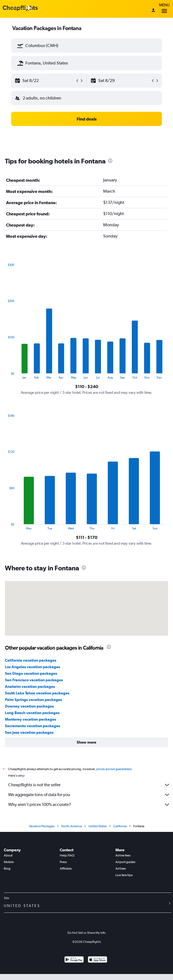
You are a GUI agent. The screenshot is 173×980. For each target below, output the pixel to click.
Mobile (9, 862)
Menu (164, 9)
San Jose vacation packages (29, 732)
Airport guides (125, 862)
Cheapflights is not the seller (89, 785)
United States (98, 826)
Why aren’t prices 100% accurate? (89, 805)
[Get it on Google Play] (74, 960)
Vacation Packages (42, 826)
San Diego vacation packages (31, 673)
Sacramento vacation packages (32, 726)
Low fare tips (124, 875)
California (120, 826)
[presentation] (110, 161)
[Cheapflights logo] (20, 8)
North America (71, 826)
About (8, 855)
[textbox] (87, 46)
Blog (7, 868)
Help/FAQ (67, 855)
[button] (20, 46)
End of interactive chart (5, 375)
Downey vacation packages (29, 706)
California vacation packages (31, 660)
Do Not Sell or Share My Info (87, 933)
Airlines (121, 868)
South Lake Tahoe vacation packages (37, 693)
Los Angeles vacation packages (32, 667)
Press (63, 862)
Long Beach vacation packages (32, 713)
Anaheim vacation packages (30, 686)
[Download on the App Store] (98, 960)
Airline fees (123, 855)
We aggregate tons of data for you (89, 795)
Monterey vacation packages (30, 719)
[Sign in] (153, 11)
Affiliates (66, 868)
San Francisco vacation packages (34, 680)
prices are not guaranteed (114, 769)
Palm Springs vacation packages (33, 700)
